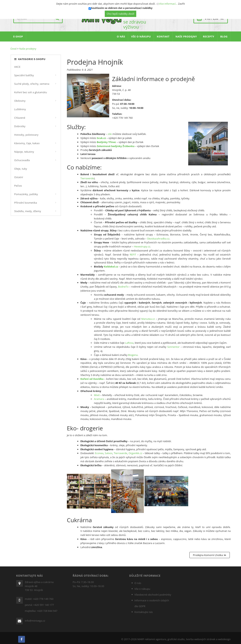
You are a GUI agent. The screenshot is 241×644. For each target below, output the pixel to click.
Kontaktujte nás (144, 609)
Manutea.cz (148, 316)
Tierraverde (87, 176)
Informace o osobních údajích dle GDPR (152, 601)
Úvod (14, 46)
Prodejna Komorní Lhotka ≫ (209, 553)
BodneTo (123, 284)
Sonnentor (173, 344)
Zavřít (181, 4)
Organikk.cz (135, 451)
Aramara (99, 397)
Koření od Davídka (92, 377)
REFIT (133, 252)
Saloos (109, 451)
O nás (138, 581)
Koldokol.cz (111, 264)
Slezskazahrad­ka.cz (158, 236)
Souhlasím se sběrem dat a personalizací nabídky (122, 8)
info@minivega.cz (35, 618)
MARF (141, 637)
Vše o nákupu (142, 586)
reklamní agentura (155, 637)
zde (110, 131)
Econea (99, 451)
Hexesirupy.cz (142, 244)
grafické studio (176, 637)
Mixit (97, 393)
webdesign (224, 637)
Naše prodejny (28, 46)
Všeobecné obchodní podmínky (153, 592)
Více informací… (168, 4)
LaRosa (129, 340)
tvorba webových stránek (201, 637)
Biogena (133, 352)
